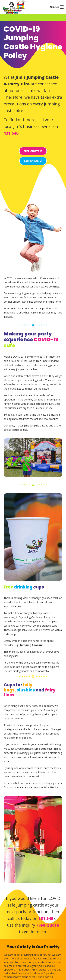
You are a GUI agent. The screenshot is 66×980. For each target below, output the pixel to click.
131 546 (46, 918)
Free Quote (48, 925)
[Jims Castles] (14, 7)
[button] (57, 7)
